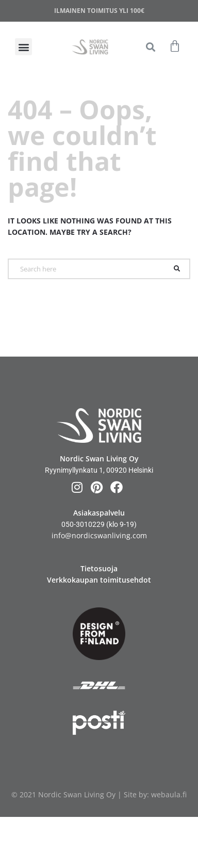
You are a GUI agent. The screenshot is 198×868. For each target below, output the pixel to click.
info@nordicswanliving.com (99, 535)
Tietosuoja (99, 568)
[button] (151, 47)
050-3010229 (83, 524)
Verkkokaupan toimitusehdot (99, 580)
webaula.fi (169, 794)
